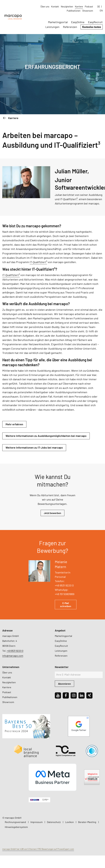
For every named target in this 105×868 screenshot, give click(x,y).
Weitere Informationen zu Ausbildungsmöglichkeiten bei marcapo (46, 436)
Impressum (37, 822)
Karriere (79, 6)
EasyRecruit (95, 22)
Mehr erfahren (14, 424)
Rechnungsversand (15, 822)
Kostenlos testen (92, 27)
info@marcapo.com (13, 656)
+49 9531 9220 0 (64, 585)
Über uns (45, 6)
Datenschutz (54, 822)
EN (101, 10)
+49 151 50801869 (65, 594)
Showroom (88, 11)
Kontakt (55, 6)
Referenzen (70, 27)
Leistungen (52, 27)
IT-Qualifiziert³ (38, 262)
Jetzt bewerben (52, 513)
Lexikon (69, 822)
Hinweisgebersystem (16, 827)
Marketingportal (58, 22)
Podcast (89, 6)
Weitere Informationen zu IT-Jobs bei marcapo (34, 447)
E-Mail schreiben (66, 604)
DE (99, 6)
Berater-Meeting (87, 822)
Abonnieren (64, 684)
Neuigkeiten (67, 6)
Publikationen (74, 11)
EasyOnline (78, 22)
